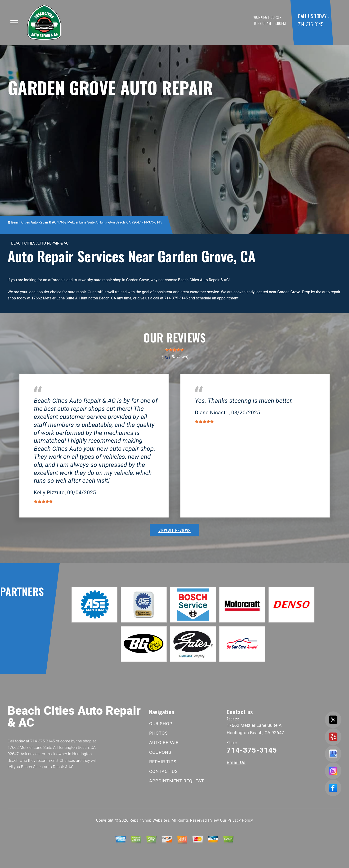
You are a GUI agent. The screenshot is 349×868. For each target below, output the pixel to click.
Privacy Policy (240, 820)
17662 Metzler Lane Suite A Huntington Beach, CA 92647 (99, 222)
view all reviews (174, 530)
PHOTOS (158, 733)
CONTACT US (163, 771)
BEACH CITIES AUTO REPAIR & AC (40, 243)
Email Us (236, 762)
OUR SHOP (161, 724)
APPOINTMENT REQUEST (177, 781)
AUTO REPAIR (164, 743)
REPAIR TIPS (163, 762)
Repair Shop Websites (149, 820)
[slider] (174, 350)
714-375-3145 (311, 24)
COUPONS (160, 752)
